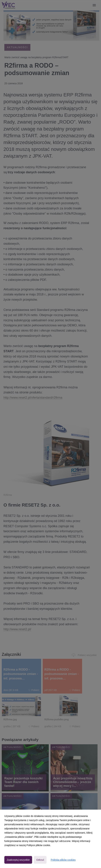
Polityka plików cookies (63, 860)
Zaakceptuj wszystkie (18, 860)
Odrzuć (40, 860)
